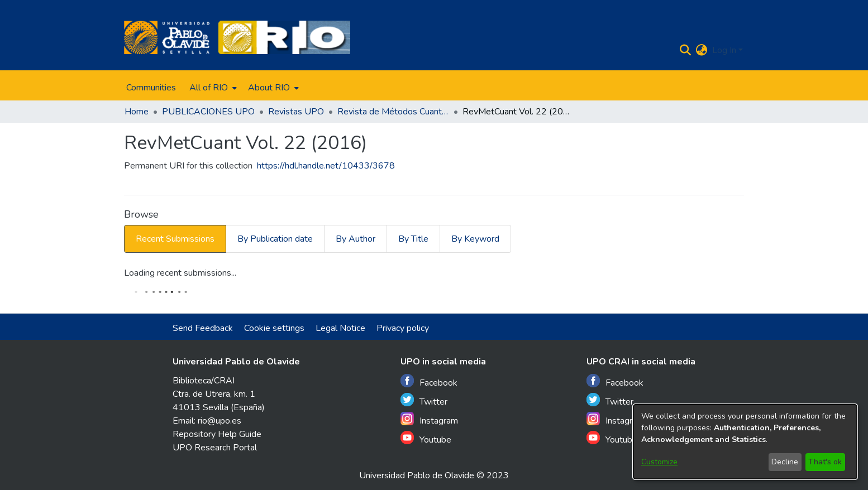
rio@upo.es (220, 421)
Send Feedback (203, 328)
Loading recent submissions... (180, 273)
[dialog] (745, 442)
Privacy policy (403, 328)
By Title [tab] (413, 239)
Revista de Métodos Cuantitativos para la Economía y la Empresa (393, 112)
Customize (659, 462)
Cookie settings (274, 328)
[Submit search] (686, 50)
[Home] (167, 37)
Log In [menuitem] (724, 50)
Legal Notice (340, 328)
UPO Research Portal (215, 448)
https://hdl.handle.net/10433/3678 (326, 166)
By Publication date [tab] (275, 239)
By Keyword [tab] (475, 239)
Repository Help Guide (217, 434)
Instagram (429, 419)
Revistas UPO (296, 112)
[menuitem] (212, 88)
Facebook (429, 381)
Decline (785, 462)
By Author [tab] (356, 239)
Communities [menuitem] (151, 88)
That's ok (825, 462)
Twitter (424, 400)
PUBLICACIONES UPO (208, 112)
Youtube (426, 438)
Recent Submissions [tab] (175, 239)
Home (137, 112)
